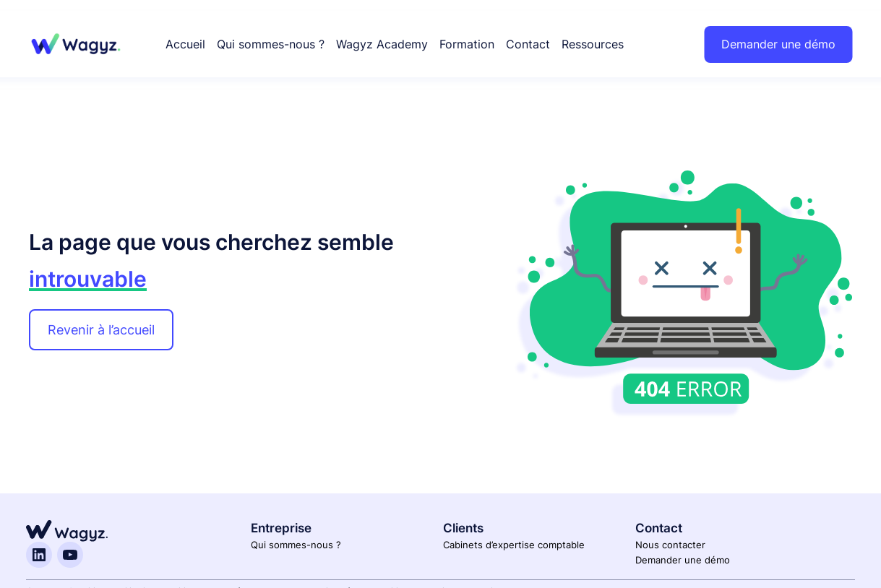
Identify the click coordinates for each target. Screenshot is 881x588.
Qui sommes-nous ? (296, 545)
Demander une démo (778, 44)
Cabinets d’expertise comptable (514, 545)
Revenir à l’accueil (101, 329)
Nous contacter (670, 545)
